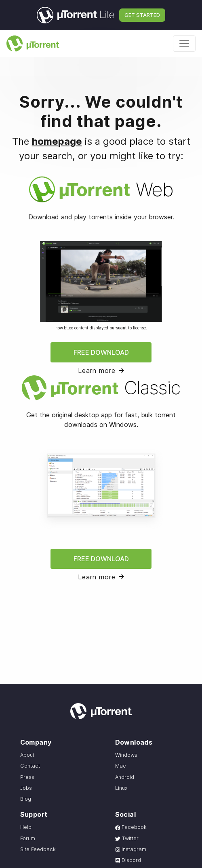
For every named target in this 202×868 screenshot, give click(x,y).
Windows (126, 755)
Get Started (142, 15)
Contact (30, 766)
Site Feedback (38, 849)
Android (125, 777)
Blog (26, 799)
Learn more (97, 371)
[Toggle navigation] (184, 44)
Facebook (131, 827)
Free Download (101, 352)
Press (27, 777)
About (27, 755)
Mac (121, 766)
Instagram (131, 849)
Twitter (127, 838)
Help (26, 827)
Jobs (26, 788)
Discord (128, 860)
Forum (28, 838)
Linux (121, 788)
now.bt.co (64, 328)
